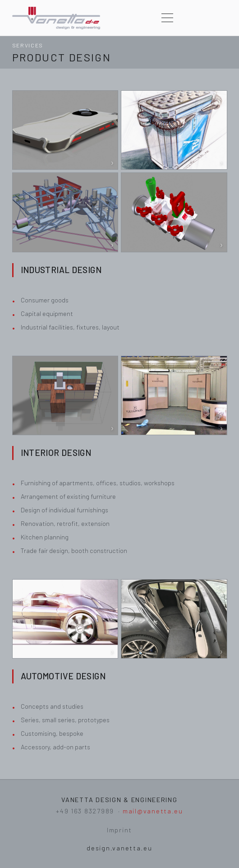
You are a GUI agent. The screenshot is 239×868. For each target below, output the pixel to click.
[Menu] (167, 18)
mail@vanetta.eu (153, 811)
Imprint (119, 830)
